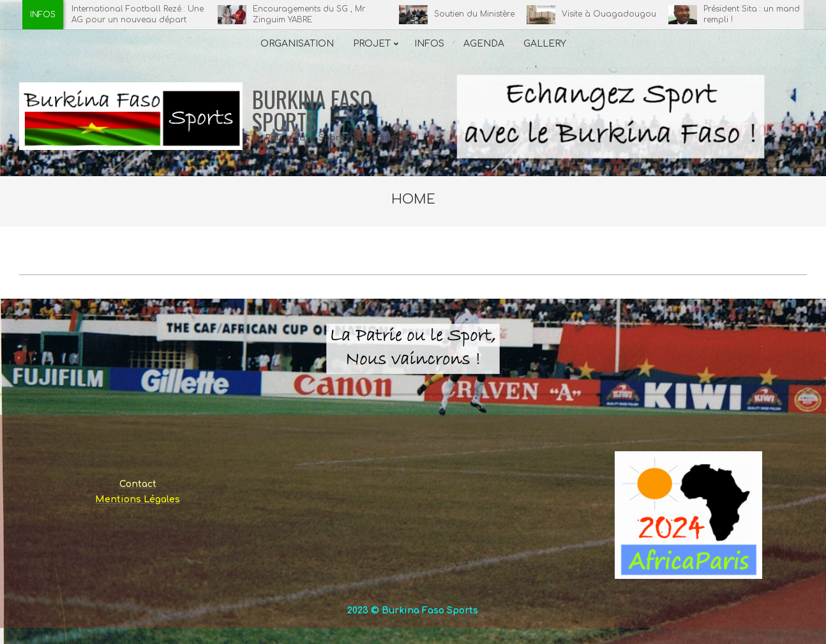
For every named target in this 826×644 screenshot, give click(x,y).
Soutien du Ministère (479, 14)
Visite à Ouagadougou (613, 14)
